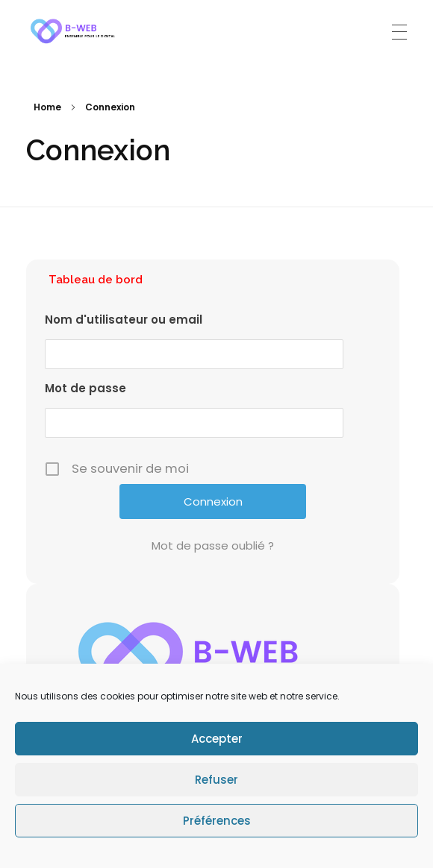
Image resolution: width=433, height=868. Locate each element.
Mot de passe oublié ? (213, 545)
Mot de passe (85, 388)
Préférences (217, 821)
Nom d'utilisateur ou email (124, 320)
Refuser (216, 780)
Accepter (217, 739)
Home (47, 107)
